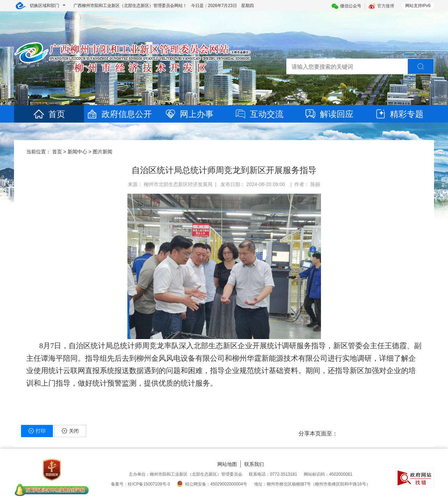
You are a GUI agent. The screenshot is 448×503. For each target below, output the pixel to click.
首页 (49, 114)
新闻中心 (77, 152)
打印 (37, 431)
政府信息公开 (119, 114)
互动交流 (259, 114)
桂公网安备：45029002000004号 (212, 484)
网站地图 (227, 464)
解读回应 (329, 114)
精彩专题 (399, 114)
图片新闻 (103, 152)
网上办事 (189, 114)
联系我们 (254, 464)
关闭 (70, 431)
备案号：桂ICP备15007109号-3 (140, 484)
